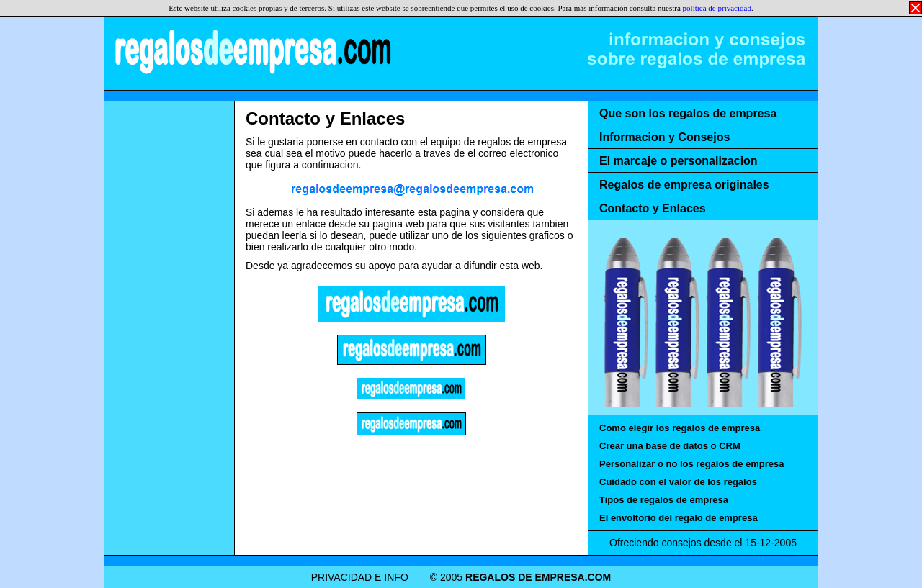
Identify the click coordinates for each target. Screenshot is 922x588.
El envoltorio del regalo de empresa (679, 518)
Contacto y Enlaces (325, 118)
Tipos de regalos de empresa (664, 500)
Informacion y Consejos (664, 137)
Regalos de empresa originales (684, 185)
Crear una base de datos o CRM (670, 446)
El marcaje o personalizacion (679, 161)
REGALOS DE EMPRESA (252, 50)
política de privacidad (717, 8)
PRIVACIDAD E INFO (360, 577)
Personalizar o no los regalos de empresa (691, 464)
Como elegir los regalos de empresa (680, 428)
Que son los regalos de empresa (688, 113)
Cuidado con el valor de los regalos (678, 482)
